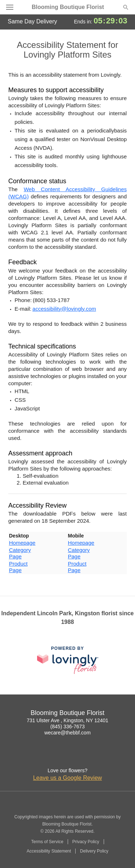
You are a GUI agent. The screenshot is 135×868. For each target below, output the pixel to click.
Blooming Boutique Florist (68, 7)
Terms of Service (47, 842)
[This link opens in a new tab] (68, 660)
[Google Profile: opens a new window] (68, 756)
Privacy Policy (86, 842)
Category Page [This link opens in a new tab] (20, 553)
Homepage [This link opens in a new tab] (22, 543)
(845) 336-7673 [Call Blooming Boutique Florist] (68, 727)
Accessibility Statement (49, 851)
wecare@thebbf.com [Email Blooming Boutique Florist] (67, 733)
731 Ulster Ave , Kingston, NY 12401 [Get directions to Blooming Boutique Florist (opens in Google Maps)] (67, 720)
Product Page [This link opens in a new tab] (18, 567)
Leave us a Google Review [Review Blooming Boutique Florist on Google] (67, 778)
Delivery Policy (94, 851)
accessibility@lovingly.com (64, 309)
